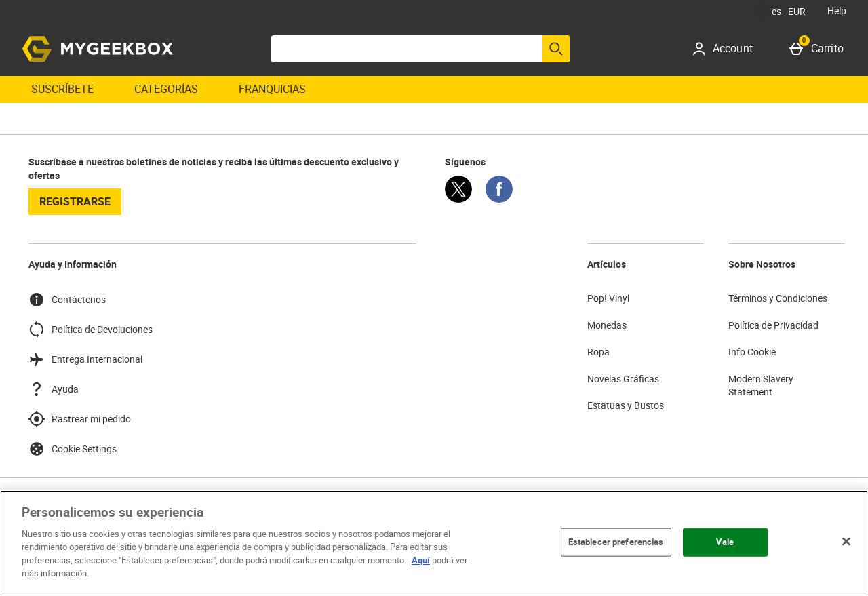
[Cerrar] (846, 541)
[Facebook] (499, 199)
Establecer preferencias (616, 542)
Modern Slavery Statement (761, 385)
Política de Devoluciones (91, 330)
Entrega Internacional (85, 359)
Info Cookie (752, 352)
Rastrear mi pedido (80, 419)
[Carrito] (819, 49)
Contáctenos (67, 300)
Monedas (607, 325)
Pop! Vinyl (608, 298)
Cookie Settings (73, 449)
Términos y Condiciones (778, 298)
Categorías (166, 89)
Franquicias (272, 89)
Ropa (598, 352)
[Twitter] (458, 199)
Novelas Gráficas (623, 379)
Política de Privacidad (773, 325)
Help (837, 11)
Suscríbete (62, 89)
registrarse (75, 201)
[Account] (727, 49)
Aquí (421, 560)
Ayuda (54, 389)
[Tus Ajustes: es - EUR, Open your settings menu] (781, 11)
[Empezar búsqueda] (556, 49)
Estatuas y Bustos (626, 405)
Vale (725, 542)
